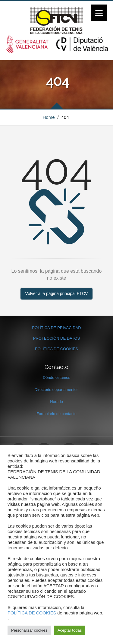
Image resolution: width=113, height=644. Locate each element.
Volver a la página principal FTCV (57, 293)
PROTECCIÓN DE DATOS (57, 338)
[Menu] (99, 13)
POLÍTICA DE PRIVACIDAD (56, 328)
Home (49, 117)
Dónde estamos (56, 378)
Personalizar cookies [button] (29, 630)
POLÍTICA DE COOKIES (56, 349)
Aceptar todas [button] (70, 630)
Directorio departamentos (57, 390)
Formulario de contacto (56, 414)
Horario (56, 402)
